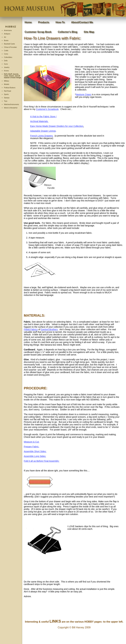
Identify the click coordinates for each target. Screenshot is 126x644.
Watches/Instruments (11, 104)
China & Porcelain (10, 47)
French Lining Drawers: (42, 136)
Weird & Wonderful (11, 108)
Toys (6, 101)
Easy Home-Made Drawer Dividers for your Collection (57, 126)
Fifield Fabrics (31, 329)
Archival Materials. (39, 121)
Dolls (6, 61)
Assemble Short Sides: (35, 451)
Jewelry (7, 67)
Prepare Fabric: (31, 447)
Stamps (7, 98)
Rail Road (8, 91)
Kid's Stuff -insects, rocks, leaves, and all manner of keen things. (13, 76)
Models (7, 84)
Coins (6, 54)
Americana (8, 30)
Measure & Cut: (32, 442)
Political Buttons (10, 88)
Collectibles (8, 57)
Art (5, 37)
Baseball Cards (9, 44)
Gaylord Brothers (49, 329)
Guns (6, 64)
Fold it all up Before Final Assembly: (42, 461)
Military (7, 81)
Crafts (6, 51)
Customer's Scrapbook (47, 109)
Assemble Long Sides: (35, 456)
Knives (6, 71)
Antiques (7, 34)
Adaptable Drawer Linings (43, 131)
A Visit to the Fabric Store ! (43, 117)
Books (6, 41)
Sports (6, 94)
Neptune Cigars (83, 94)
